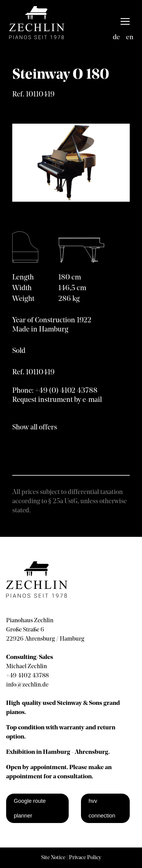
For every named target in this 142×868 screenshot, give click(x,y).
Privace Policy (85, 858)
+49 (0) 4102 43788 (66, 391)
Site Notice (53, 858)
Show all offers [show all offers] (35, 428)
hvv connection (102, 808)
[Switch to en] (130, 38)
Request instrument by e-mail (57, 400)
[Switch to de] (116, 38)
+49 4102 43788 (27, 676)
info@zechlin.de (27, 685)
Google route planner (30, 808)
